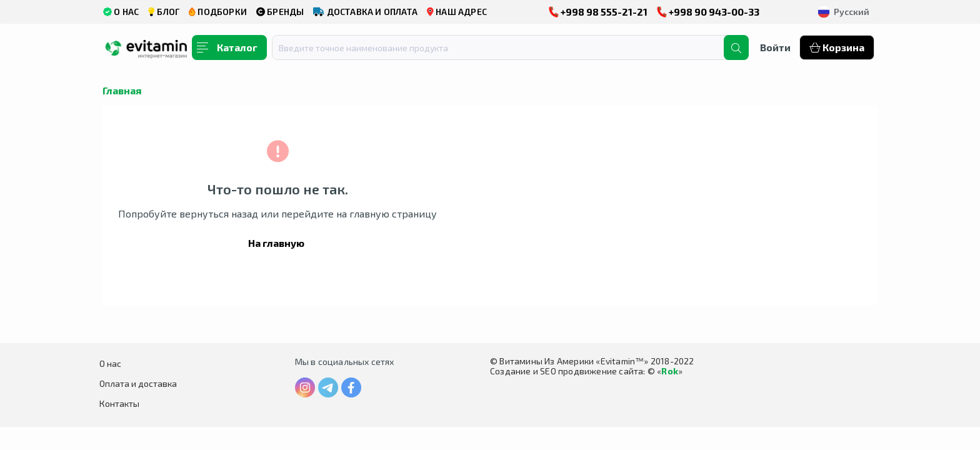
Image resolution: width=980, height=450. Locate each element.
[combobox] (506, 47)
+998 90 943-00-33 (708, 12)
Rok (670, 371)
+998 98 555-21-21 (598, 12)
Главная (122, 90)
